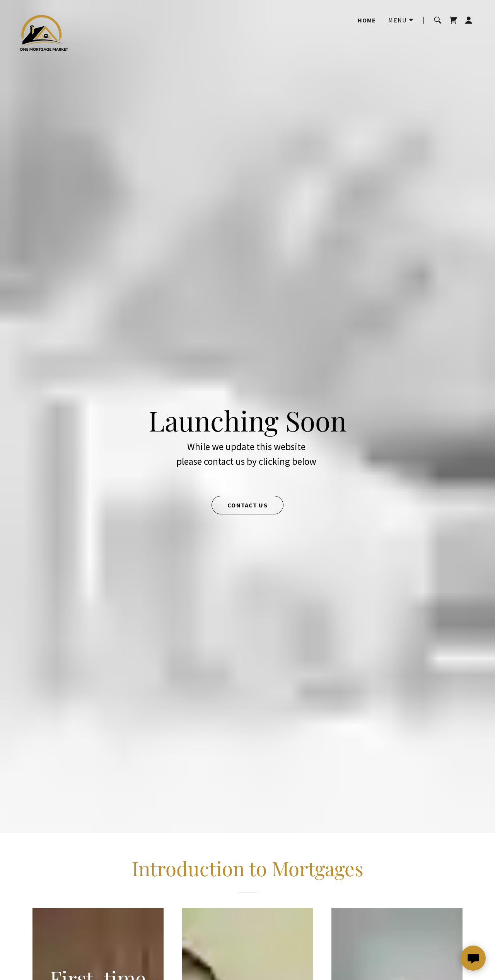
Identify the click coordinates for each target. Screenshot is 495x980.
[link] (67, 20)
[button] (401, 20)
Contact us (247, 505)
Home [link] (367, 20)
